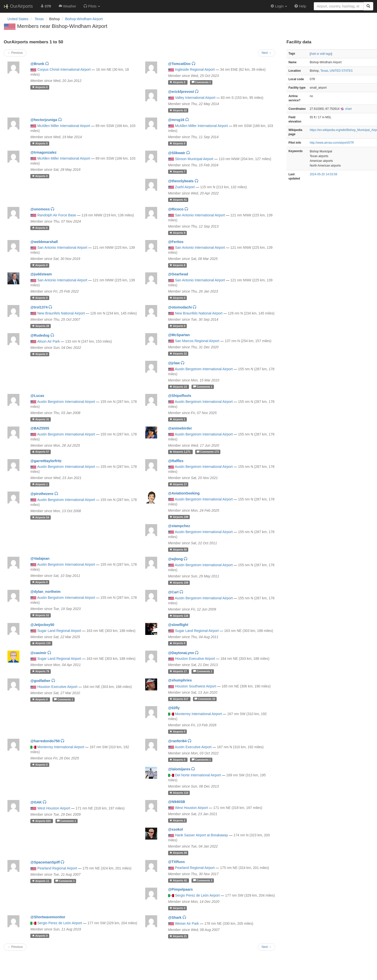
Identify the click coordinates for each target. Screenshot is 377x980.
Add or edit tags (321, 54)
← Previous (15, 53)
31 (41, 419)
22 (178, 110)
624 (42, 821)
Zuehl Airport (185, 187)
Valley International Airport (195, 98)
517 (179, 699)
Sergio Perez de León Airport (197, 895)
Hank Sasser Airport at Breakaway (202, 835)
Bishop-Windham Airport (84, 19)
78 (41, 671)
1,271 (180, 452)
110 (179, 793)
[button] (92, 6)
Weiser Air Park (187, 923)
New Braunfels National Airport (61, 313)
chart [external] (346, 109)
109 (179, 583)
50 (178, 550)
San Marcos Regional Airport (197, 341)
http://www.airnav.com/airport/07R (332, 143)
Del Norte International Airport (198, 775)
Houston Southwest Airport (196, 686)
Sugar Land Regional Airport (59, 631)
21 (178, 936)
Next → (267, 53)
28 (41, 326)
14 (179, 387)
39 (178, 853)
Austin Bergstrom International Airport (204, 369)
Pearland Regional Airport (57, 868)
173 (208, 452)
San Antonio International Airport (200, 215)
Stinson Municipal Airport (194, 159)
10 (205, 699)
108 (179, 517)
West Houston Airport (54, 808)
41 (178, 200)
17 (178, 484)
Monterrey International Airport (198, 714)
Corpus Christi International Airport (64, 69)
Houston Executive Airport (195, 659)
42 (179, 880)
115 (41, 643)
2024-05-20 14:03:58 (323, 174)
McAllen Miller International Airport (64, 126)
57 (41, 452)
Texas (324, 71)
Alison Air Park (48, 341)
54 (41, 517)
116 (179, 616)
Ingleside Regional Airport (195, 69)
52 (41, 615)
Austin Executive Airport (193, 747)
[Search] (368, 6)
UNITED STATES (341, 71)
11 (41, 881)
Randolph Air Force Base (57, 215)
